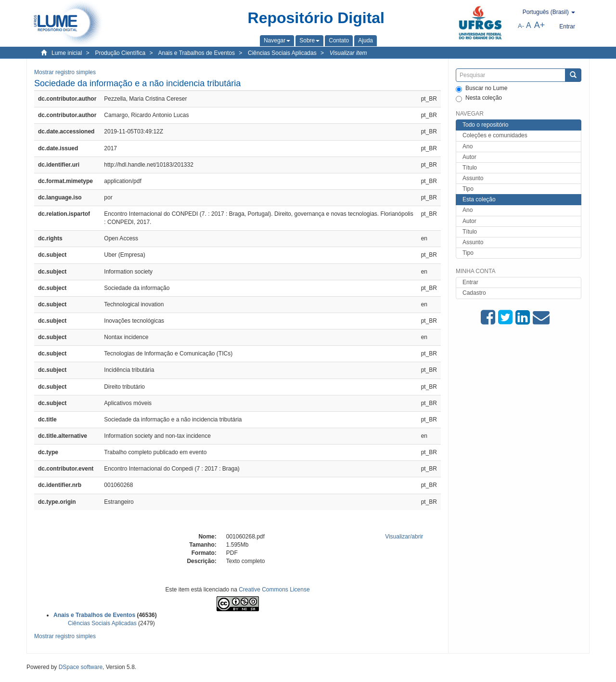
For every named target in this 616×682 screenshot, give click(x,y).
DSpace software (81, 667)
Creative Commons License (274, 590)
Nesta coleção (479, 98)
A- (521, 26)
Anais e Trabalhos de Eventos (197, 53)
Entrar (470, 282)
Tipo (468, 189)
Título (470, 168)
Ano (468, 146)
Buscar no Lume (481, 89)
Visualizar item (348, 53)
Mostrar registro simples (65, 72)
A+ (540, 25)
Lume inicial (67, 53)
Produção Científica (120, 53)
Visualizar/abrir (404, 537)
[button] (277, 40)
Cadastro (474, 293)
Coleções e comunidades (495, 135)
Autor (469, 157)
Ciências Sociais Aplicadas (282, 53)
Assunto (473, 178)
